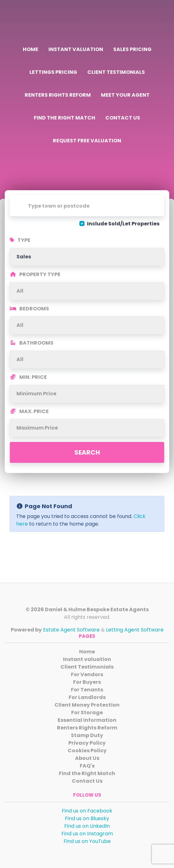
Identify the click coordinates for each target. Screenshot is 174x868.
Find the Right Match (65, 118)
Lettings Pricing (53, 72)
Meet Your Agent (125, 95)
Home (31, 49)
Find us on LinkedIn (87, 826)
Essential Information (87, 720)
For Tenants (87, 690)
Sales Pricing (132, 49)
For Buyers (87, 682)
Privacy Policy (87, 743)
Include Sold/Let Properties (123, 224)
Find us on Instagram (87, 834)
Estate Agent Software (71, 630)
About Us (87, 758)
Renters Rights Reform (58, 95)
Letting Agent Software (135, 630)
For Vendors (87, 674)
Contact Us (123, 118)
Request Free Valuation (87, 141)
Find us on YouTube (87, 841)
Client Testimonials (116, 72)
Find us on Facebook (87, 811)
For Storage (87, 713)
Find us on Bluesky (87, 818)
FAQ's (87, 766)
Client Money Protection (87, 705)
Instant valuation (76, 49)
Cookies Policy (87, 751)
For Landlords (87, 697)
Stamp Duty (87, 735)
